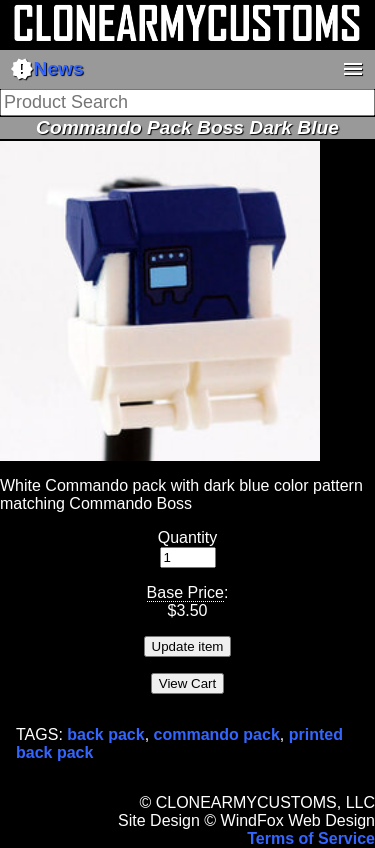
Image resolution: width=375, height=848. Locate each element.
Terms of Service (311, 838)
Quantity (188, 537)
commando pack (217, 734)
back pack (105, 734)
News (47, 69)
